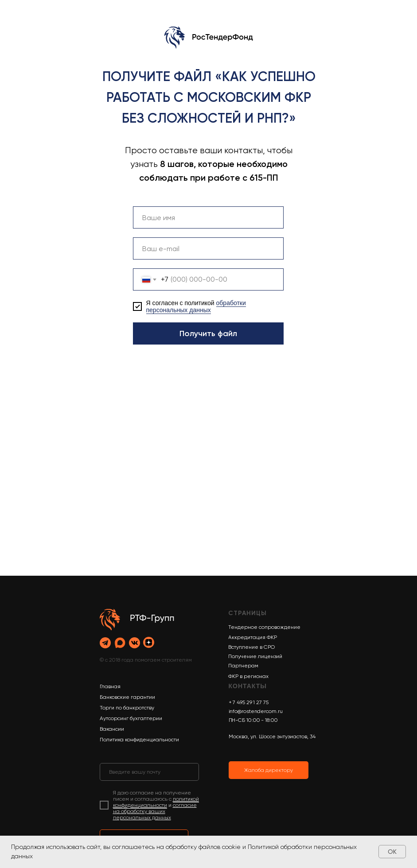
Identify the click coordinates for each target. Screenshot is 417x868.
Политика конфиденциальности (139, 740)
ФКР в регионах (248, 676)
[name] (208, 217)
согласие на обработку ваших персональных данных (155, 811)
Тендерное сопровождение (264, 627)
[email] (208, 248)
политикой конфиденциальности (156, 802)
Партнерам (243, 666)
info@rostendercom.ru (256, 711)
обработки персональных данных (196, 306)
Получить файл (208, 333)
